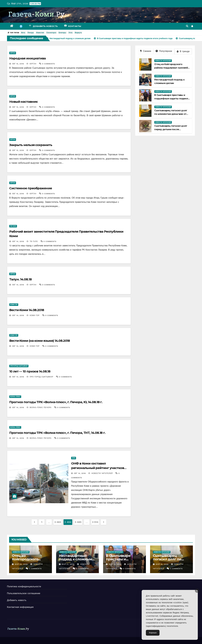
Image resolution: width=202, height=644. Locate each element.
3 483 (58, 522)
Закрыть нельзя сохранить (31, 145)
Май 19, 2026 (115, 564)
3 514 (95, 522)
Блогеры (62, 33)
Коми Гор (14, 305)
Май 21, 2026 (68, 564)
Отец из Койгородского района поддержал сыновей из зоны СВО (171, 68)
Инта (23, 33)
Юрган (13, 53)
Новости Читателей (100, 473)
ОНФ (74, 458)
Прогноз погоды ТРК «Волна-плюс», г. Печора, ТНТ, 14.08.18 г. (57, 433)
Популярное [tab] (164, 51)
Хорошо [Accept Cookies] (153, 633)
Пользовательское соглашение (24, 593)
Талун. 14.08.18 (20, 279)
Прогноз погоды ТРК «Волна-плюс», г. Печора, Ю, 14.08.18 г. (56, 402)
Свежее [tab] (146, 51)
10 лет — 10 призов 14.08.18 (30, 371)
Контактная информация (20, 607)
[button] (187, 26)
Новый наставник (23, 102)
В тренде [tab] (183, 51)
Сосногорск (51, 33)
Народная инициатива (27, 58)
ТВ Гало (13, 226)
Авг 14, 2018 (18, 241)
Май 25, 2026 (21, 564)
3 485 (78, 522)
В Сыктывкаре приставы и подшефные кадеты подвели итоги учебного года (172, 99)
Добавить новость (17, 600)
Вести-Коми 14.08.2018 (27, 310)
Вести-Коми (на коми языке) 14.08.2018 (40, 341)
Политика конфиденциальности (24, 586)
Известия (40, 33)
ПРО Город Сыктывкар (40, 377)
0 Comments (48, 64)
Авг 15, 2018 (18, 64)
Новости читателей (163, 61)
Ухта (70, 33)
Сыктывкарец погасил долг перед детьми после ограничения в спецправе (171, 129)
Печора (31, 33)
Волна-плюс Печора (39, 407)
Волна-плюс (15, 397)
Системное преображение (31, 188)
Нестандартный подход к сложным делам (75, 559)
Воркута (78, 33)
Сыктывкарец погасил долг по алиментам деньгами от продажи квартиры (171, 114)
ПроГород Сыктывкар (19, 366)
